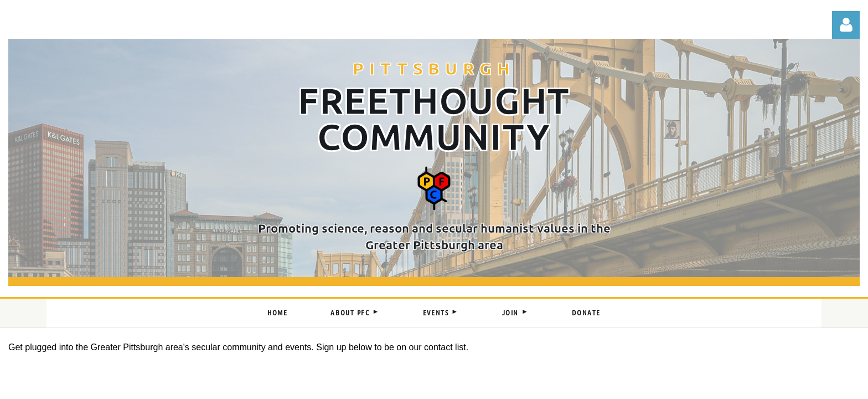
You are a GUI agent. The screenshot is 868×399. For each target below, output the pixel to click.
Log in (846, 25)
